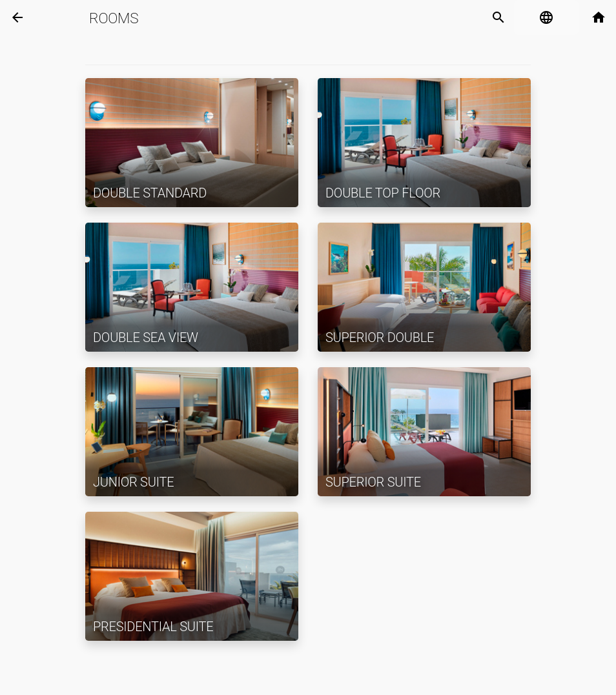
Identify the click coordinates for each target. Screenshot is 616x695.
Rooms (114, 18)
